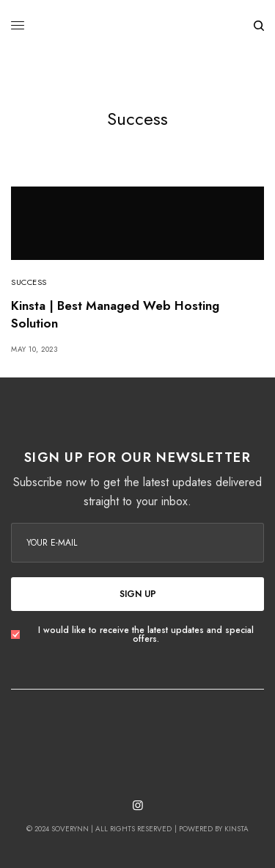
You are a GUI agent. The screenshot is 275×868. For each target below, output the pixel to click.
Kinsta (236, 829)
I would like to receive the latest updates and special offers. (146, 634)
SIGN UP (138, 594)
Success (29, 282)
